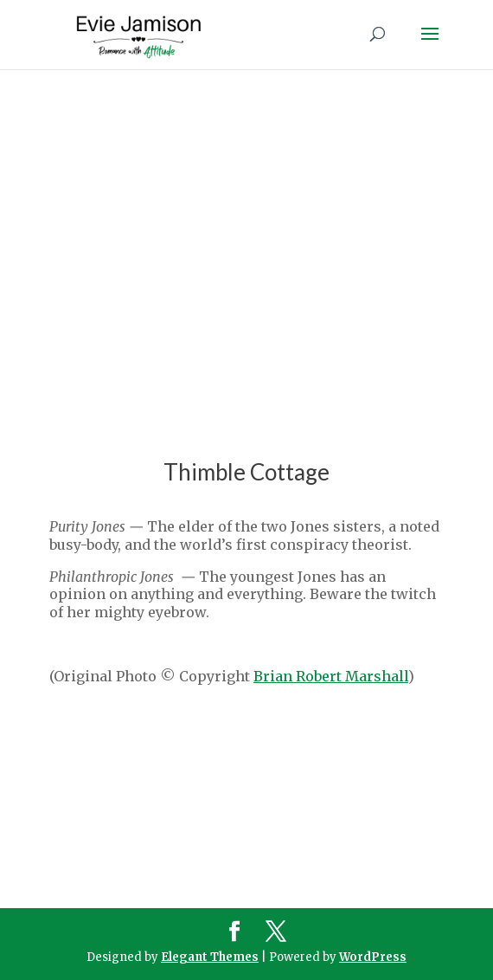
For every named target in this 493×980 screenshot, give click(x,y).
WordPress (373, 957)
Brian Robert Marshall (331, 676)
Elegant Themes (210, 957)
